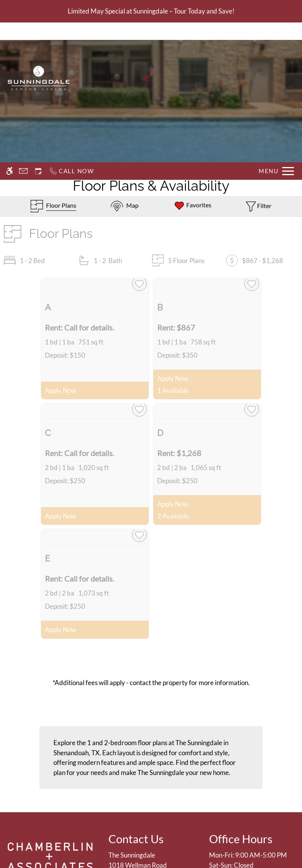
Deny (265, 842)
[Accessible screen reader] (9, 31)
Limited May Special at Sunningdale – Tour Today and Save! (151, 11)
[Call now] (71, 31)
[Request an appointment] (38, 31)
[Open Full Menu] (276, 31)
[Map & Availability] (125, 206)
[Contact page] (23, 31)
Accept (228, 842)
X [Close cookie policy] (292, 827)
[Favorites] (192, 206)
